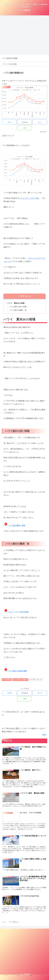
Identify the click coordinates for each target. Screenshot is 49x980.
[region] (17, 35)
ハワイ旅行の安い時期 (18, 307)
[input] (24, 64)
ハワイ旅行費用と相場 (14, 525)
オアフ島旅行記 (7, 680)
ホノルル (39, 680)
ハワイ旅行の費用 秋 (18, 310)
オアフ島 (32, 680)
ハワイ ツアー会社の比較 (16, 612)
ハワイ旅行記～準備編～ (21, 680)
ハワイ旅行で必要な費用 (15, 671)
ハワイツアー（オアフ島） (30, 198)
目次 (22, 296)
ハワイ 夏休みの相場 (16, 303)
